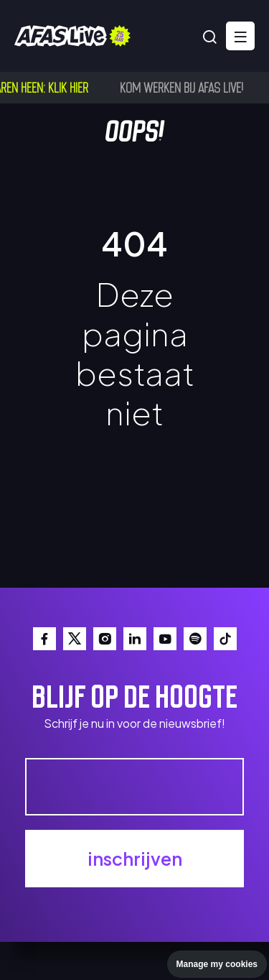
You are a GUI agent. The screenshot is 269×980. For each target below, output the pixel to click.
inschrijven (135, 859)
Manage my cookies (217, 964)
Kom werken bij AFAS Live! (184, 87)
